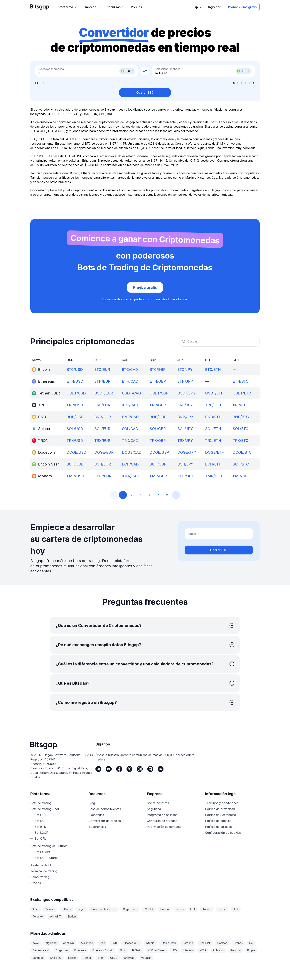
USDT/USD (76, 393)
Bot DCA (41, 821)
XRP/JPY (185, 405)
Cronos (238, 943)
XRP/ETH (213, 405)
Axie (102, 943)
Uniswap (129, 958)
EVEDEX (149, 909)
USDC (114, 958)
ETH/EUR (102, 381)
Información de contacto (164, 827)
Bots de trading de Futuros (49, 846)
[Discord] (150, 769)
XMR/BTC (241, 476)
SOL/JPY (185, 429)
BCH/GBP (158, 464)
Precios (36, 883)
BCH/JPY (185, 464)
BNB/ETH (213, 417)
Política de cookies (218, 821)
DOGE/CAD (132, 452)
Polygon (236, 950)
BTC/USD (75, 370)
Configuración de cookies (223, 833)
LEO (174, 950)
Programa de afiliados (162, 815)
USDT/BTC (242, 393)
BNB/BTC (241, 417)
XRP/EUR (102, 405)
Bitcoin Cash (168, 943)
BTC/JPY (185, 370)
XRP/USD (75, 405)
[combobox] (219, 341)
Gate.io (165, 909)
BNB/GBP (158, 417)
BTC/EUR (102, 370)
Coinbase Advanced (104, 909)
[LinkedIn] (161, 769)
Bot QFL (40, 839)
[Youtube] (109, 769)
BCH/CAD (130, 464)
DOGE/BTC (242, 452)
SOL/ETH (213, 429)
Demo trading (40, 877)
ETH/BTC (241, 381)
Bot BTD (40, 827)
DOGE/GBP (159, 452)
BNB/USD (75, 417)
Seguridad (154, 809)
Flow (123, 950)
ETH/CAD (130, 381)
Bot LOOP (41, 833)
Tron (101, 958)
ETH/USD (75, 381)
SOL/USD (75, 429)
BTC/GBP (158, 370)
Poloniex (38, 916)
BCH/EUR (103, 464)
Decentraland (41, 950)
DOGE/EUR (104, 452)
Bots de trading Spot (45, 809)
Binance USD (131, 943)
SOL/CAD (130, 429)
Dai (251, 943)
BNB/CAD (130, 417)
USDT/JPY (187, 393)
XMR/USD (75, 476)
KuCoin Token (157, 950)
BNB (114, 943)
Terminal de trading (44, 871)
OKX (236, 909)
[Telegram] (98, 769)
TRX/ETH (213, 441)
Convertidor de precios (105, 821)
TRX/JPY (185, 441)
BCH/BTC (241, 464)
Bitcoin (150, 943)
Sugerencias (97, 827)
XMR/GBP (158, 476)
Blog (92, 803)
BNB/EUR (103, 417)
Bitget (81, 909)
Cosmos (222, 943)
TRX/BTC (240, 441)
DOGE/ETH (215, 452)
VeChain (146, 958)
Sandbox (38, 958)
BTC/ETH (213, 370)
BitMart (72, 916)
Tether (87, 958)
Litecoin (188, 950)
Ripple (251, 950)
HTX (193, 909)
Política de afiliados (218, 827)
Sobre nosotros (158, 803)
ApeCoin (69, 943)
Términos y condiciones (222, 803)
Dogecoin (62, 950)
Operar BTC (145, 92)
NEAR (203, 950)
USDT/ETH (214, 393)
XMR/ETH (214, 476)
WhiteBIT (55, 916)
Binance (50, 909)
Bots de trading (41, 803)
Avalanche (87, 943)
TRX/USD (75, 441)
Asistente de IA (41, 865)
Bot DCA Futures (46, 858)
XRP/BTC (240, 405)
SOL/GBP (158, 429)
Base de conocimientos (105, 809)
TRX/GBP (158, 441)
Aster (36, 909)
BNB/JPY (185, 417)
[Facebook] (119, 769)
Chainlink (205, 943)
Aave (36, 943)
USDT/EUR (104, 393)
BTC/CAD (130, 370)
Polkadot (218, 950)
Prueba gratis (145, 287)
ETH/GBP (158, 381)
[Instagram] (140, 769)
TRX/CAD (130, 441)
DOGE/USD (76, 452)
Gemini (180, 909)
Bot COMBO (43, 852)
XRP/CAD (130, 405)
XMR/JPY (186, 476)
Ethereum (80, 950)
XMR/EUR (103, 476)
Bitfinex (66, 909)
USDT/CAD (131, 393)
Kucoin (222, 909)
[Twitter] (129, 769)
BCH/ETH (213, 464)
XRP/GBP (158, 405)
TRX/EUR (102, 441)
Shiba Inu (56, 958)
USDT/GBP (159, 393)
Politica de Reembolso (221, 815)
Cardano (188, 943)
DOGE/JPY (187, 452)
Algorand (51, 943)
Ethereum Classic (103, 950)
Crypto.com (130, 909)
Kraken (207, 909)
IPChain (137, 950)
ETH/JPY (185, 381)
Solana (72, 958)
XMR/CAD (131, 476)
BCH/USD (75, 464)
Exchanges (96, 815)
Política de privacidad (220, 809)
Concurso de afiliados (162, 821)
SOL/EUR (102, 429)
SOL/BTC (240, 429)
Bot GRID (41, 815)
